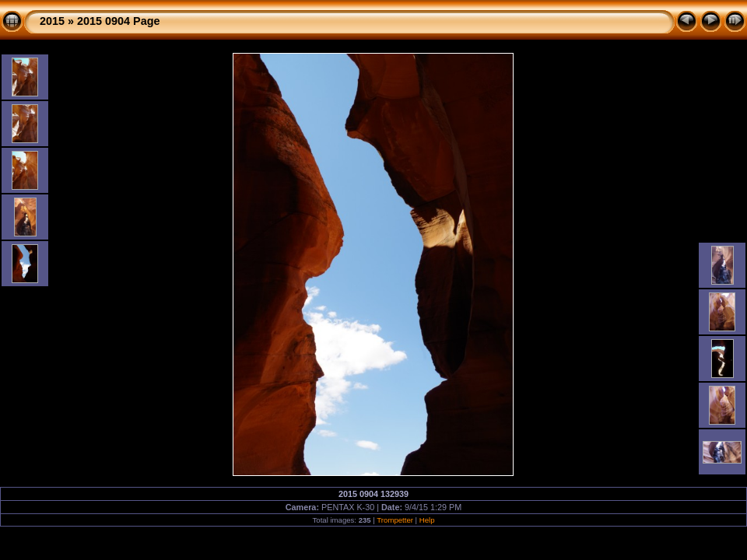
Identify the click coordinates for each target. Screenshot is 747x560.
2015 (52, 21)
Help (427, 520)
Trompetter (395, 520)
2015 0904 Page (118, 21)
